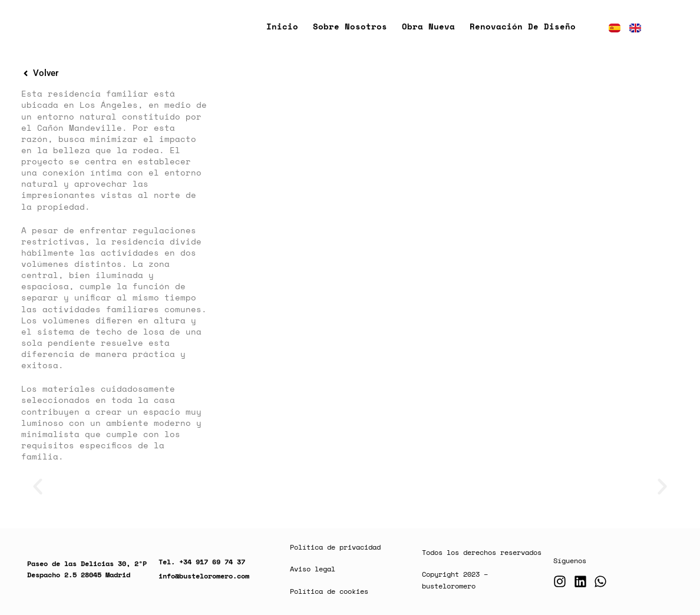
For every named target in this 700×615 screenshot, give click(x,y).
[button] (38, 487)
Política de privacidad (335, 547)
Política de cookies (329, 591)
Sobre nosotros (350, 26)
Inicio (282, 26)
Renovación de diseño (523, 26)
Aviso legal (313, 569)
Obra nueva (428, 26)
